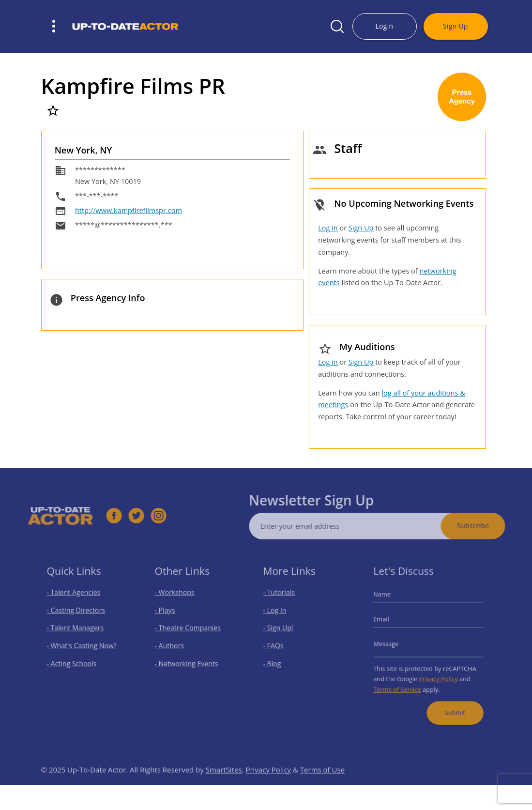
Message (391, 644)
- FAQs (277, 646)
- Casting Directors (77, 614)
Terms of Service (401, 684)
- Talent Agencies (75, 598)
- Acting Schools (73, 661)
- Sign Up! (281, 630)
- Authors (173, 646)
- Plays (169, 614)
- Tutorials (282, 598)
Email (387, 622)
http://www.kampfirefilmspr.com (129, 210)
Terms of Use (322, 782)
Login (385, 26)
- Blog (276, 661)
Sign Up (456, 26)
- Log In (278, 614)
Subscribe (486, 526)
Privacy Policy (437, 675)
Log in (328, 228)
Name (388, 600)
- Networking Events (188, 661)
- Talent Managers (76, 630)
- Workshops (177, 598)
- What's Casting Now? (82, 646)
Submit (452, 705)
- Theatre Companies (189, 630)
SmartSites (224, 782)
